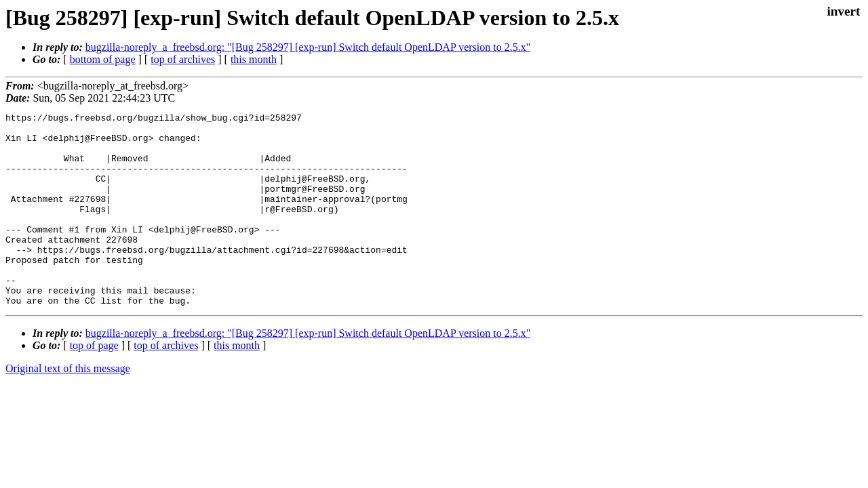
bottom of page (103, 59)
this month (254, 59)
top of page (94, 384)
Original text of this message (68, 407)
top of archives (183, 59)
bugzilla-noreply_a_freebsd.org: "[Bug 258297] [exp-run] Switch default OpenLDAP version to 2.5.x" (308, 47)
